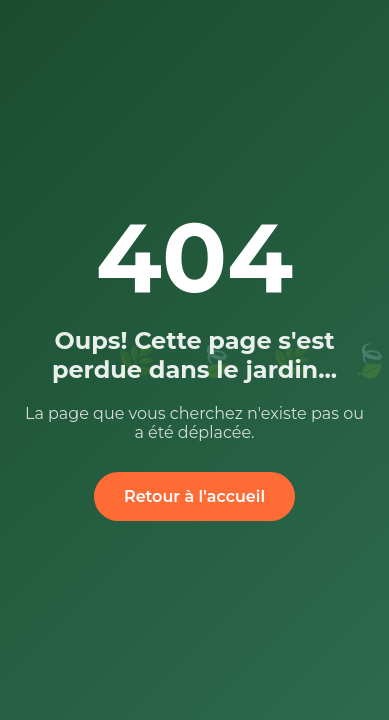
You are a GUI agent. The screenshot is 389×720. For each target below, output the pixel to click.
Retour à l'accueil (194, 496)
